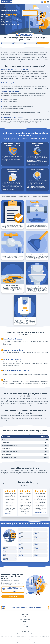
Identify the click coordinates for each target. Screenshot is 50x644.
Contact (25, 627)
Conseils (25, 617)
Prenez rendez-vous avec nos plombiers (24, 35)
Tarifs (25, 622)
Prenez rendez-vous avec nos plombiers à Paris (22, 608)
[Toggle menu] (48, 2)
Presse (25, 629)
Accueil (3, 8)
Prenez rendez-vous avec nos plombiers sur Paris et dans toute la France (12, 589)
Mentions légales (33, 642)
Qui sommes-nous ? (25, 619)
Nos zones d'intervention (25, 634)
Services (25, 614)
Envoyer (43, 43)
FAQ (25, 624)
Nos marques (25, 632)
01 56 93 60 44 (13, 597)
